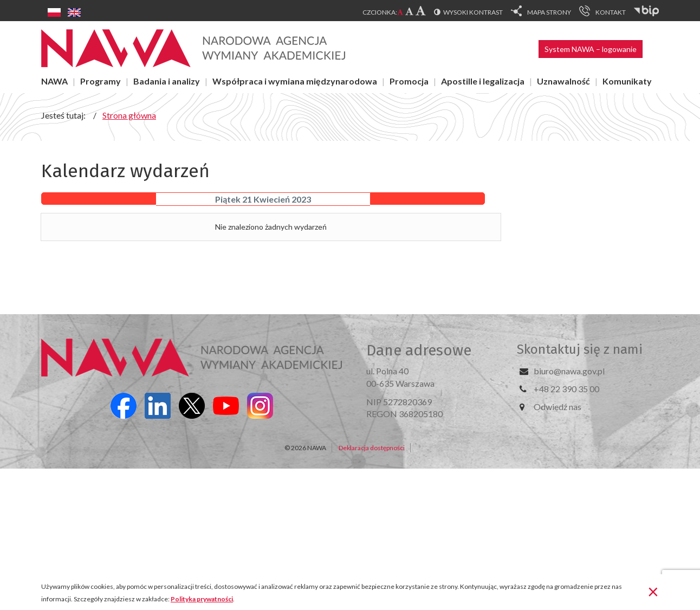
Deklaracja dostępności (372, 448)
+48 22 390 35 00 (566, 389)
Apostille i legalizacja (483, 81)
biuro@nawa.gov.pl (569, 371)
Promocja (409, 81)
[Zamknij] (653, 591)
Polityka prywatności (202, 599)
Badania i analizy (167, 81)
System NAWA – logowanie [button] (591, 49)
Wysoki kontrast (473, 12)
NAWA (54, 81)
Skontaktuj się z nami (580, 349)
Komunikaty (627, 81)
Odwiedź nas (558, 407)
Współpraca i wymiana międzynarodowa (295, 81)
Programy (101, 81)
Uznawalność (563, 81)
